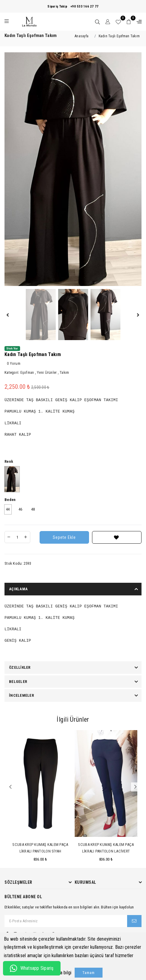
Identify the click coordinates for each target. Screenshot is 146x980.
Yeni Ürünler (47, 372)
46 (21, 509)
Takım (64, 372)
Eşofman (27, 372)
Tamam (89, 973)
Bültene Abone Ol (23, 897)
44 (8, 509)
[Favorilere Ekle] (117, 537)
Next (136, 787)
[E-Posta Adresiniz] (66, 921)
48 (33, 509)
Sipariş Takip (57, 6)
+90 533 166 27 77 (84, 6)
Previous (10, 787)
